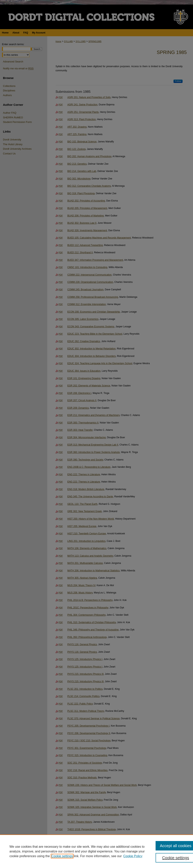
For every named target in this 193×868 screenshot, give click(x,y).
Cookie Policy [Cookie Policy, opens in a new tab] (133, 856)
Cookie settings (62, 856)
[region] (96, 851)
